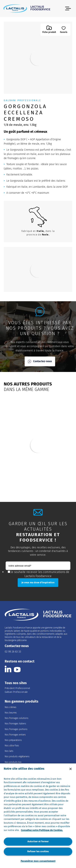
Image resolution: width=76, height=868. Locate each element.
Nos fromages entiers (15, 735)
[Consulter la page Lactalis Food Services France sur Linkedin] (8, 669)
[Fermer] (71, 769)
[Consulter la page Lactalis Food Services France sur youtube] (17, 669)
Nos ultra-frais (12, 746)
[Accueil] (27, 8)
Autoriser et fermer (38, 841)
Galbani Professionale (16, 692)
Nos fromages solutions (17, 718)
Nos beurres (11, 713)
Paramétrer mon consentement (38, 861)
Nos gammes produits (22, 701)
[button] (68, 9)
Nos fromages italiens (15, 724)
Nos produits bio (13, 762)
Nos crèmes (11, 707)
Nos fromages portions (16, 729)
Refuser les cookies (38, 851)
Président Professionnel (17, 688)
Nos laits (9, 751)
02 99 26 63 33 (13, 652)
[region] (38, 816)
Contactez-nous (40, 361)
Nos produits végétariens (17, 756)
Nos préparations (13, 740)
